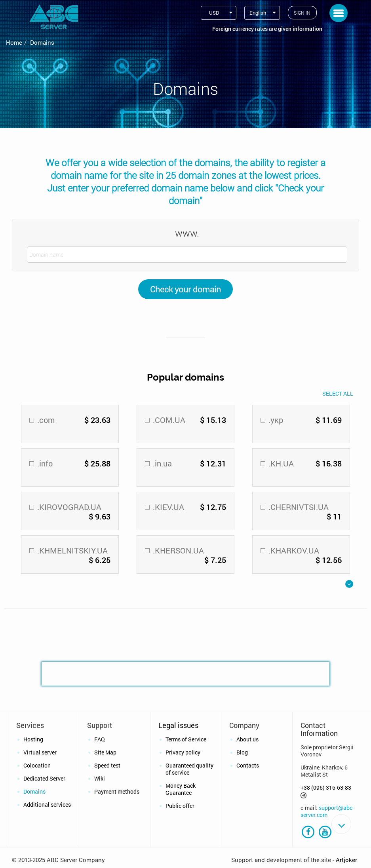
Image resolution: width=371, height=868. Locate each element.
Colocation (37, 765)
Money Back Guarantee (181, 789)
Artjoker (346, 860)
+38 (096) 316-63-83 (326, 787)
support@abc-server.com (327, 811)
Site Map (105, 752)
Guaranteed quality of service (189, 769)
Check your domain (185, 289)
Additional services (47, 805)
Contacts (248, 765)
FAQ (100, 739)
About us (247, 739)
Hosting (33, 739)
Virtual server (40, 752)
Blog (242, 752)
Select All (338, 394)
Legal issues (178, 725)
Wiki (100, 778)
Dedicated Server (44, 778)
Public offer (180, 806)
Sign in (302, 13)
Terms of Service (186, 739)
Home (14, 42)
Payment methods (117, 791)
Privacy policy (183, 752)
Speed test (107, 765)
